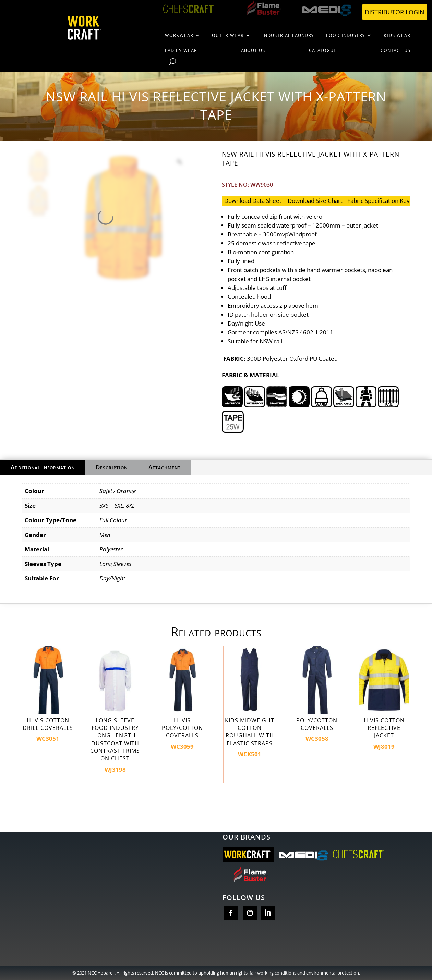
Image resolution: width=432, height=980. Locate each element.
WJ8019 (384, 698)
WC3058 (317, 694)
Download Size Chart (315, 201)
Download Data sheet (253, 201)
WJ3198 (115, 710)
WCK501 (249, 702)
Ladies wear (181, 50)
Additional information (43, 467)
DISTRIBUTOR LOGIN (395, 12)
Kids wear (397, 35)
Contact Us (395, 50)
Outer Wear (228, 35)
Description (112, 467)
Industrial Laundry (288, 35)
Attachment (165, 467)
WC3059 (182, 698)
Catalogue (323, 50)
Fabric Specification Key (379, 201)
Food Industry (346, 35)
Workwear (179, 35)
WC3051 (48, 694)
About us (253, 50)
